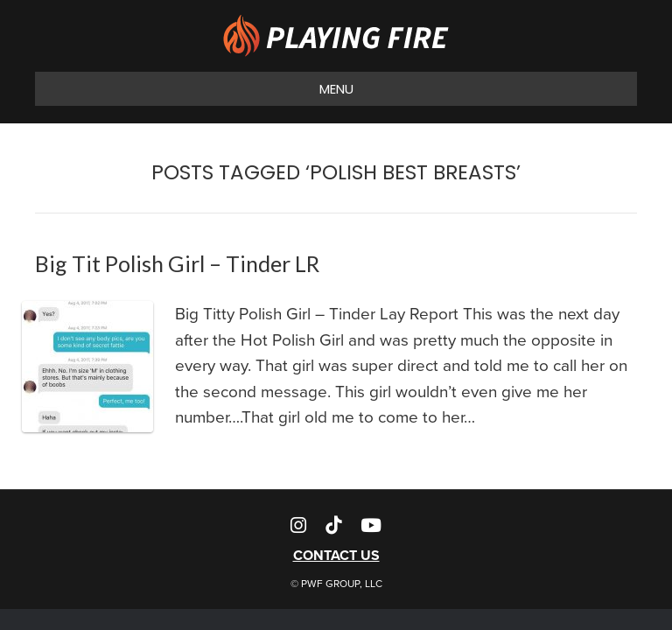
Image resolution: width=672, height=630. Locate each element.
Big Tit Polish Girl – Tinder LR (177, 263)
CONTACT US (336, 555)
